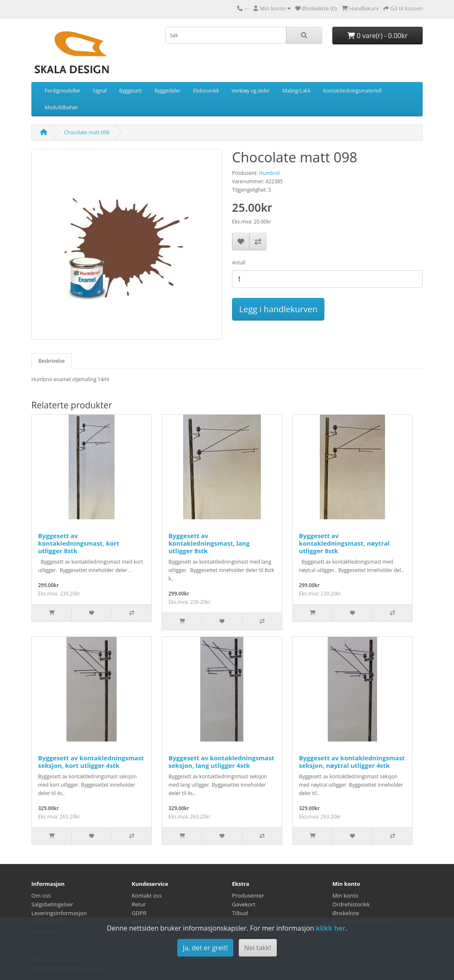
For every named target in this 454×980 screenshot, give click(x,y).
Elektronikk (206, 91)
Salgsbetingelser (52, 904)
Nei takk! (258, 948)
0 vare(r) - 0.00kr (377, 36)
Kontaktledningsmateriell (352, 91)
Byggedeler (168, 91)
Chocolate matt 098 (87, 132)
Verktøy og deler (251, 91)
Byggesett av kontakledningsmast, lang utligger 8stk (209, 543)
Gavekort (244, 904)
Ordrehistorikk (351, 904)
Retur (139, 904)
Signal (100, 91)
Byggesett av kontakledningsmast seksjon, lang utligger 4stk (221, 762)
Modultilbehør (61, 107)
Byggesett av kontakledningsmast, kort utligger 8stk (79, 543)
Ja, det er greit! (205, 948)
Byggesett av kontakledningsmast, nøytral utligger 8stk (344, 543)
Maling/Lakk (296, 91)
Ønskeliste (346, 913)
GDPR (139, 913)
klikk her (330, 928)
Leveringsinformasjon (59, 913)
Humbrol (269, 173)
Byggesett (131, 91)
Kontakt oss (147, 895)
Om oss (41, 895)
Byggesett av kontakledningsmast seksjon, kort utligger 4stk (91, 762)
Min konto (345, 895)
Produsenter (248, 895)
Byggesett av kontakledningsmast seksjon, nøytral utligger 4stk (352, 762)
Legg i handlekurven (278, 309)
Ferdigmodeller (62, 91)
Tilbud (240, 913)
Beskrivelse (52, 361)
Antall (239, 263)
